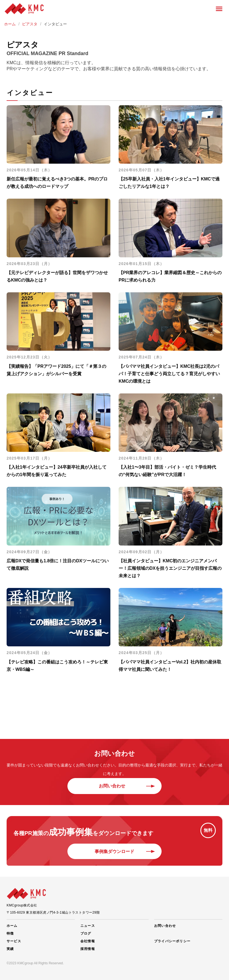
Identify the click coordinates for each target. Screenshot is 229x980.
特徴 (10, 933)
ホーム (12, 926)
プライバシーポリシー (172, 941)
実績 (10, 949)
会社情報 (88, 941)
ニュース (88, 926)
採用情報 (88, 949)
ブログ (86, 933)
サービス (14, 941)
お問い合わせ (115, 786)
